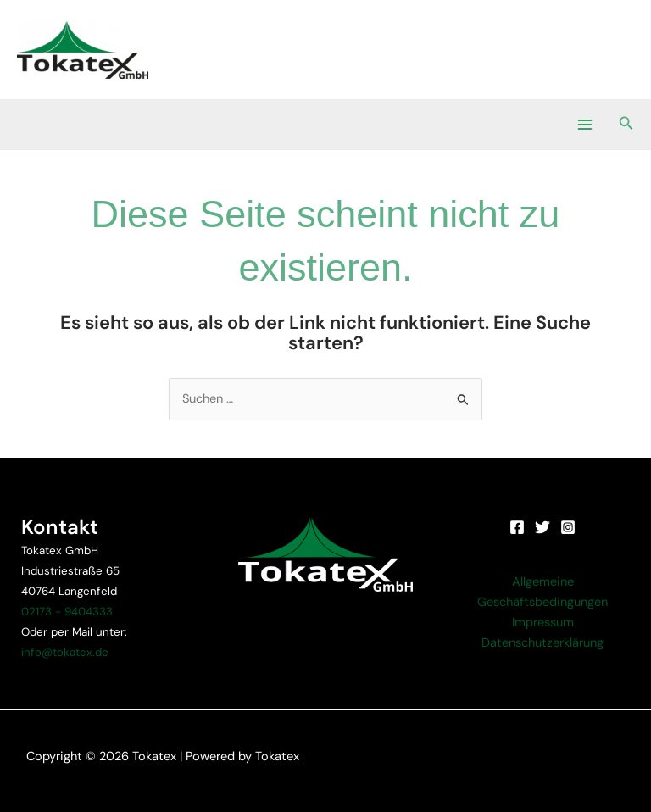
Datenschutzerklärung (542, 643)
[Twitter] (542, 527)
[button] (626, 124)
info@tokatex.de (65, 652)
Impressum (543, 623)
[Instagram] (568, 527)
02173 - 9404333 (67, 612)
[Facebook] (517, 527)
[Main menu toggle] (584, 124)
